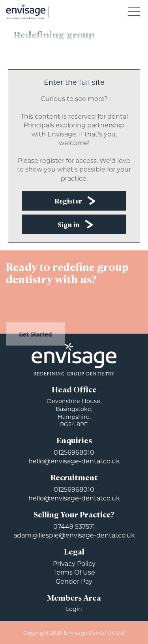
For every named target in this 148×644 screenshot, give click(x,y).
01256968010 (74, 453)
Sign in (68, 225)
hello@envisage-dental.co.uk (74, 461)
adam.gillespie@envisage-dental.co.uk (74, 535)
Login (74, 609)
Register (68, 202)
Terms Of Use (74, 572)
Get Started (36, 339)
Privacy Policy (74, 564)
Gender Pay (74, 581)
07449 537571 (74, 527)
